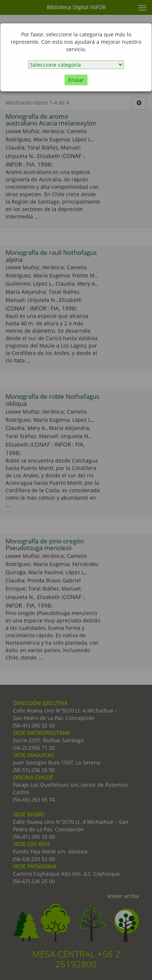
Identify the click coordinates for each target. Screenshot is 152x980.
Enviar (76, 80)
